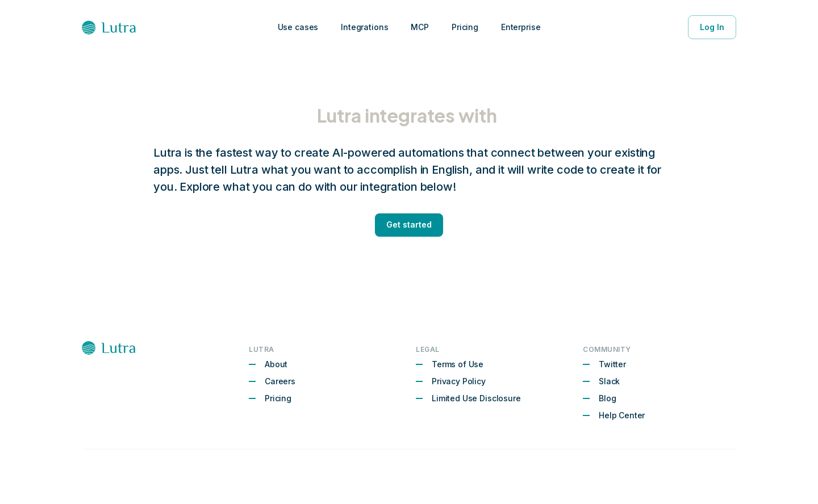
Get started (409, 225)
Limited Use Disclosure (476, 398)
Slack (609, 381)
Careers (280, 381)
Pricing (278, 398)
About (276, 364)
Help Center (622, 415)
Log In (712, 28)
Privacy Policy (459, 381)
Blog (607, 398)
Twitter (612, 364)
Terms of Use (458, 364)
